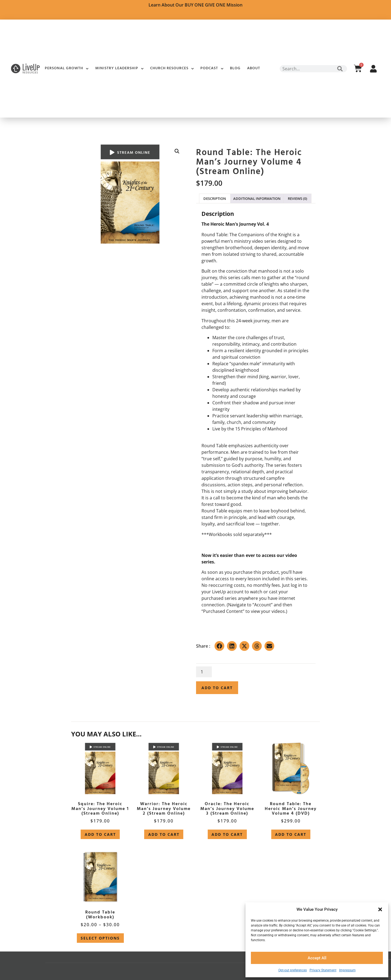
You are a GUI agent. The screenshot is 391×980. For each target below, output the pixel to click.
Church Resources (172, 69)
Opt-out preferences (293, 970)
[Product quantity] (204, 672)
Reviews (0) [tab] (297, 198)
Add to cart (217, 688)
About (254, 68)
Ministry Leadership (119, 69)
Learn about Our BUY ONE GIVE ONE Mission (195, 5)
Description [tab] (215, 198)
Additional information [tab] (257, 198)
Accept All (317, 958)
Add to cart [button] (100, 834)
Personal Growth (67, 69)
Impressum (347, 970)
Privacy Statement (323, 970)
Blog (235, 68)
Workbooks (220, 534)
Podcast (212, 69)
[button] (380, 909)
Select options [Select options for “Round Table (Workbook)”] (100, 938)
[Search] (340, 69)
